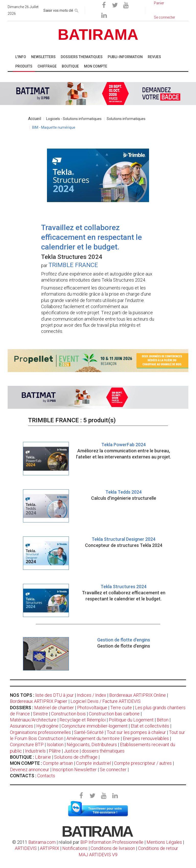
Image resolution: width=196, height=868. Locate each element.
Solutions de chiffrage (76, 757)
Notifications (75, 848)
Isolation (55, 745)
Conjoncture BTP (27, 745)
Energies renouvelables (146, 738)
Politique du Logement (131, 720)
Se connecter (113, 770)
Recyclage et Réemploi (83, 720)
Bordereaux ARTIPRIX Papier (39, 701)
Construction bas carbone (114, 714)
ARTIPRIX (50, 848)
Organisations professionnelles (40, 732)
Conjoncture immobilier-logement (95, 726)
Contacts (46, 776)
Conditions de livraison (113, 848)
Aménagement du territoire (93, 738)
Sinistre (40, 714)
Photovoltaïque (92, 708)
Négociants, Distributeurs (92, 745)
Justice (71, 751)
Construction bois (68, 714)
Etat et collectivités (150, 726)
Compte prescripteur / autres (143, 763)
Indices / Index (91, 695)
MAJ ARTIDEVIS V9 (98, 855)
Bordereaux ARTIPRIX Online (138, 695)
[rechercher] (77, 10)
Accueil (35, 119)
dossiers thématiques (103, 751)
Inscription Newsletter (75, 770)
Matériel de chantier (54, 708)
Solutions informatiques (126, 119)
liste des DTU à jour (54, 695)
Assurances (22, 726)
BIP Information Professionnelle (112, 842)
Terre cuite (121, 708)
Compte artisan (58, 763)
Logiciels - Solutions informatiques (74, 119)
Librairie (43, 757)
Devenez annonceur (30, 770)
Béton (163, 720)
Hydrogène (47, 726)
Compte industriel (94, 763)
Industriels (35, 751)
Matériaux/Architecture (33, 720)
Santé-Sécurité (89, 732)
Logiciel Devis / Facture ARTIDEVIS (106, 701)
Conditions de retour (158, 848)
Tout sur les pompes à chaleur (136, 732)
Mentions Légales (164, 842)
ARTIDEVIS (26, 848)
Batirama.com (42, 842)
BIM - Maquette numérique (54, 127)
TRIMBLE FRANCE (73, 265)
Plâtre (55, 751)
